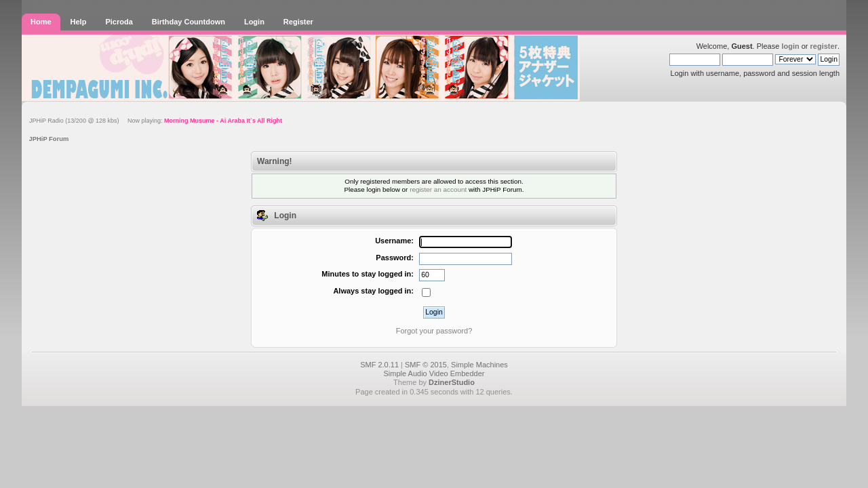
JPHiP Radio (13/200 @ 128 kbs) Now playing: (156, 121)
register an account (438, 189)
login (790, 46)
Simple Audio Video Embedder (434, 373)
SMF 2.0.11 (379, 365)
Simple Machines (479, 365)
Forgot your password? (434, 331)
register (824, 46)
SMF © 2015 (426, 365)
